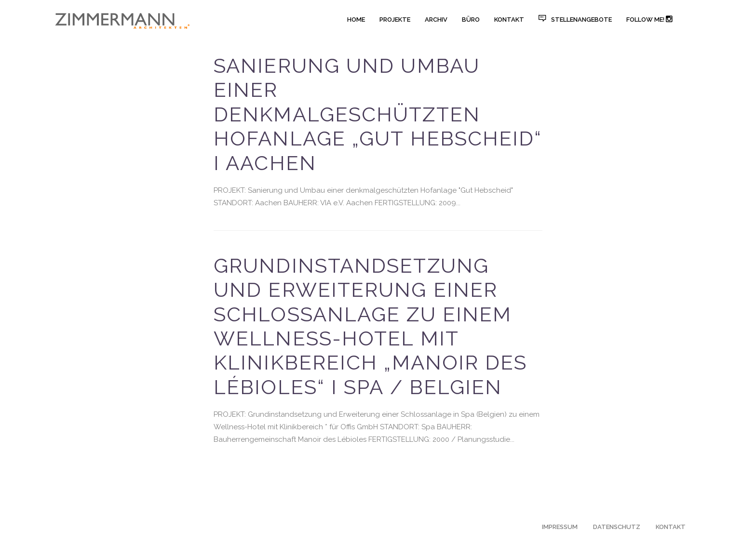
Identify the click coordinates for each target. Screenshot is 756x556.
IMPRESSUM (560, 527)
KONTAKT (671, 527)
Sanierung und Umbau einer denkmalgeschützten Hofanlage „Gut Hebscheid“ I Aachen (378, 114)
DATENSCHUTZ (617, 527)
